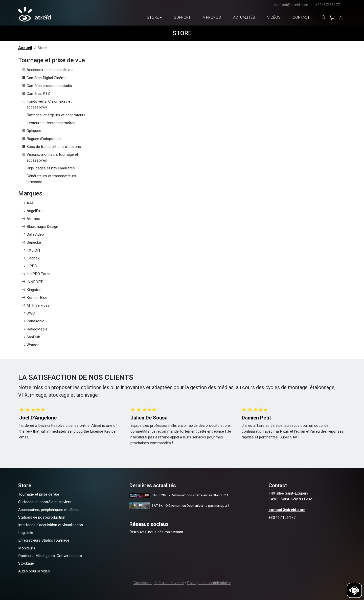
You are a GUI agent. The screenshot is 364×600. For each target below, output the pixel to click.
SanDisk (31, 337)
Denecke (31, 243)
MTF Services (36, 306)
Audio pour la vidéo (34, 571)
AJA (28, 203)
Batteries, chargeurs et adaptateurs (54, 115)
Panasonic (33, 321)
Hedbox (31, 258)
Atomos (31, 219)
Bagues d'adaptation (41, 139)
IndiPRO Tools (36, 274)
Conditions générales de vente (159, 583)
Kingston (32, 290)
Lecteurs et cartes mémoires (49, 123)
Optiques (31, 131)
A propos (212, 17)
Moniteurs (27, 548)
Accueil (25, 48)
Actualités (244, 17)
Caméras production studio (47, 86)
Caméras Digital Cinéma (44, 78)
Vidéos (274, 17)
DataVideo (33, 235)
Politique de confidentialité (209, 583)
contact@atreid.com (291, 5)
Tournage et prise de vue (39, 494)
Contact (301, 17)
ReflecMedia (35, 329)
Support (182, 17)
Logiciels (26, 533)
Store (153, 17)
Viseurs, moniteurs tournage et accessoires (50, 158)
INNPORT (32, 282)
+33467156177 (327, 5)
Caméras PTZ (36, 94)
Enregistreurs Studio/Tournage (44, 540)
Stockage (26, 563)
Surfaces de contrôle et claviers (45, 502)
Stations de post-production (42, 517)
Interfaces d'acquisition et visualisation (51, 525)
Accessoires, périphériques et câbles (49, 510)
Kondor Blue (35, 298)
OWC (28, 313)
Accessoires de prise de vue (48, 70)
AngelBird (32, 211)
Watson (31, 345)
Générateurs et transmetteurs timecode (49, 179)
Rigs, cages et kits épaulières (48, 168)
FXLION (31, 250)
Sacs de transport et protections (51, 147)
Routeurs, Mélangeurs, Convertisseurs (50, 556)
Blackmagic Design (40, 227)
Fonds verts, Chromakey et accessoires (47, 104)
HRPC (29, 266)
